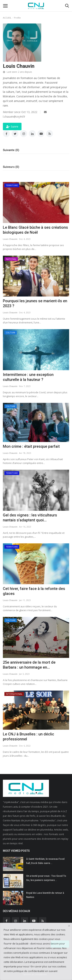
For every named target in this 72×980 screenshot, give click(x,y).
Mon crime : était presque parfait (31, 446)
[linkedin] (25, 921)
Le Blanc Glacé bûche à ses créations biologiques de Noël (35, 230)
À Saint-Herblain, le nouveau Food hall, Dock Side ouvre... (45, 861)
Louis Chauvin (10, 239)
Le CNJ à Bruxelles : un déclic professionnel (29, 737)
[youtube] (34, 921)
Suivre (12, 126)
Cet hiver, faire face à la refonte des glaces (34, 591)
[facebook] (7, 921)
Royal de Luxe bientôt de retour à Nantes (45, 895)
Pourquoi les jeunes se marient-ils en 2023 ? (35, 303)
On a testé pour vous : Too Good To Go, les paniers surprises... (46, 878)
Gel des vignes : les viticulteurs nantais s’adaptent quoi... (30, 518)
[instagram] (16, 921)
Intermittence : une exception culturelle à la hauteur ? (28, 377)
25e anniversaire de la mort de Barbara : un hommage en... (29, 665)
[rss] (43, 921)
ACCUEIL (7, 18)
